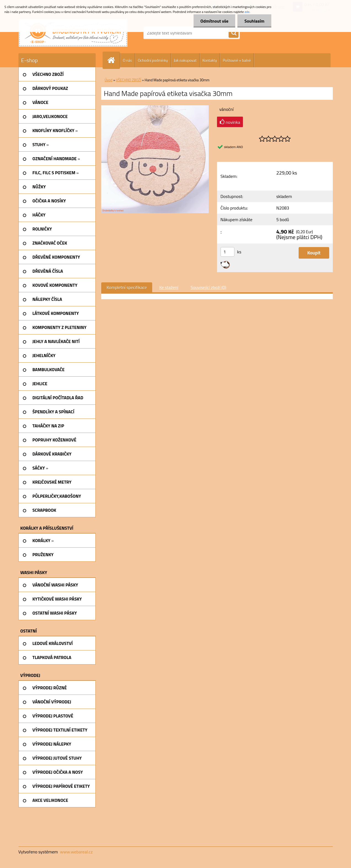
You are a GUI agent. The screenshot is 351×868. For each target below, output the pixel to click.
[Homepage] (114, 60)
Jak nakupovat (185, 60)
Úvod (109, 80)
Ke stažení (169, 287)
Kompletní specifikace (127, 287)
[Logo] (73, 33)
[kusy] (227, 252)
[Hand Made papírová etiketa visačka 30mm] (155, 108)
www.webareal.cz (76, 852)
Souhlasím (254, 21)
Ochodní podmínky (153, 60)
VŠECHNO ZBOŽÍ (129, 80)
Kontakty (210, 60)
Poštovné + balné (237, 60)
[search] (234, 33)
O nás (128, 60)
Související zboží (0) (208, 287)
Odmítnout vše (215, 21)
